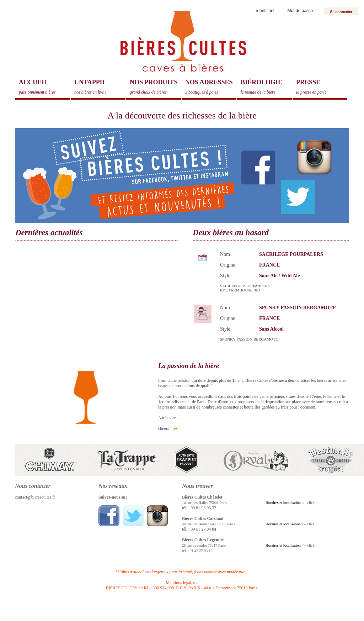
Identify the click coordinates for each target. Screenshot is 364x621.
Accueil (44, 87)
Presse (322, 87)
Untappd (100, 87)
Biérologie (266, 87)
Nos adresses (211, 87)
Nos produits (155, 87)
